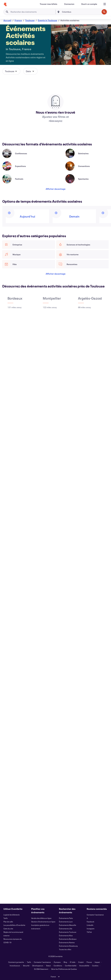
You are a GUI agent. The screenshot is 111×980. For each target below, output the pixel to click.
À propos (57, 962)
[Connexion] (69, 4)
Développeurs (38, 966)
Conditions (58, 966)
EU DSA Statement (41, 969)
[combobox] (81, 12)
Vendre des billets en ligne (41, 918)
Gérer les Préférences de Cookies (64, 969)
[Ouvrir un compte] (89, 4)
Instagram (91, 929)
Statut (48, 966)
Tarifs (6, 918)
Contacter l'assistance (95, 915)
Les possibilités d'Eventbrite (14, 925)
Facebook (90, 922)
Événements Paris (66, 918)
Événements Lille (66, 929)
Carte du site (8, 929)
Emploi (81, 962)
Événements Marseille (68, 925)
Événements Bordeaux (68, 939)
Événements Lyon (66, 922)
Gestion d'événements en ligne (43, 922)
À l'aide (73, 962)
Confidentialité (71, 966)
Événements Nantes (67, 942)
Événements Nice (66, 935)
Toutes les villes (65, 949)
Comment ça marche (16, 962)
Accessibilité (84, 966)
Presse (89, 962)
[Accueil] (5, 4)
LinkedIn (90, 925)
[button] (11, 71)
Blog (65, 962)
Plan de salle (8, 922)
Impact (97, 962)
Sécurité (26, 966)
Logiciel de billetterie (12, 915)
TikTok (89, 932)
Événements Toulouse (68, 932)
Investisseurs (15, 966)
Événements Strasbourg (68, 946)
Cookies (95, 966)
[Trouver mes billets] (48, 4)
